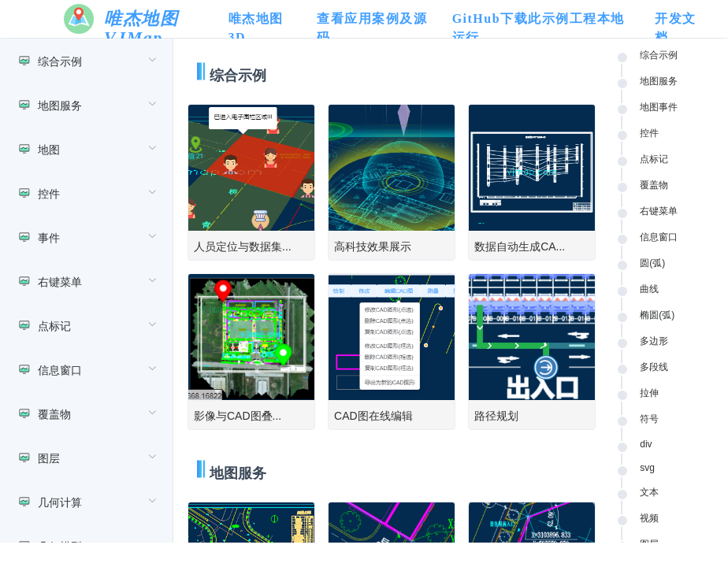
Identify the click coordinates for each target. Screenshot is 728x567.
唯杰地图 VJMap (141, 28)
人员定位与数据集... (243, 246)
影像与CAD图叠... (238, 416)
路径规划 (496, 416)
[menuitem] (86, 61)
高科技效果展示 (373, 246)
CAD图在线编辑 (373, 416)
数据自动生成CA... (520, 246)
